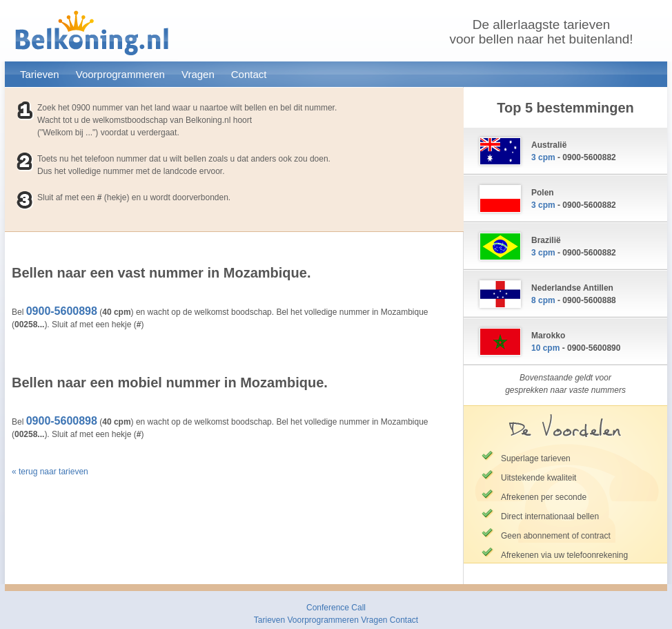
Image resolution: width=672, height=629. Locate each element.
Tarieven (40, 74)
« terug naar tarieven (50, 472)
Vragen (198, 74)
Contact (249, 74)
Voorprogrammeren (120, 74)
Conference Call (336, 608)
